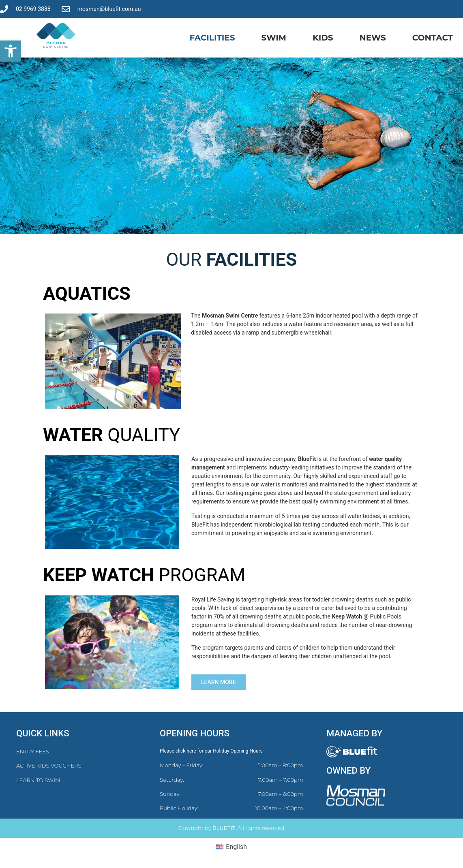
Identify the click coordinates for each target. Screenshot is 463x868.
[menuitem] (231, 847)
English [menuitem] (236, 847)
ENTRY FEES (33, 751)
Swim (274, 38)
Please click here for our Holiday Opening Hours (211, 751)
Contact (433, 38)
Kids (323, 38)
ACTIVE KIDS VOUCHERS (49, 766)
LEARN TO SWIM (38, 780)
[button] (11, 51)
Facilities (212, 38)
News (373, 38)
